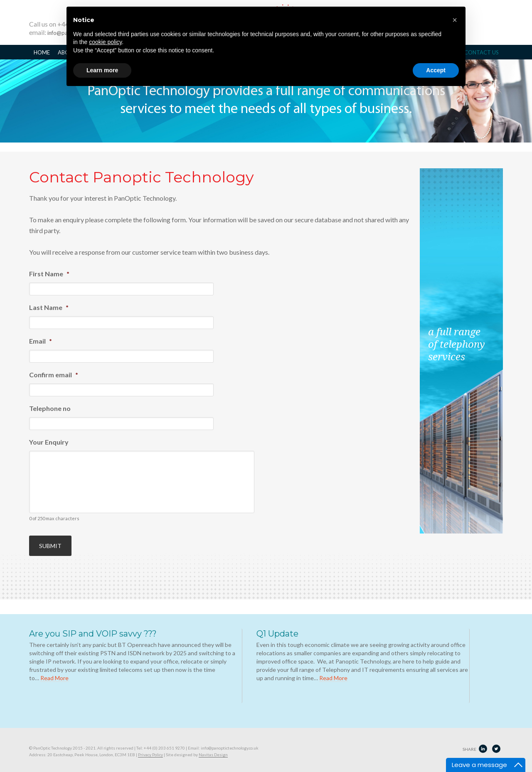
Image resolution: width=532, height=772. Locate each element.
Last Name (49, 307)
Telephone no (50, 408)
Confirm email (54, 375)
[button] (455, 20)
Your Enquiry (49, 442)
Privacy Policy (150, 748)
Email (41, 341)
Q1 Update (277, 627)
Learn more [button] (102, 70)
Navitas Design (213, 748)
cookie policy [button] (105, 42)
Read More (54, 672)
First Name (49, 274)
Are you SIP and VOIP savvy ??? (93, 627)
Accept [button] (436, 70)
